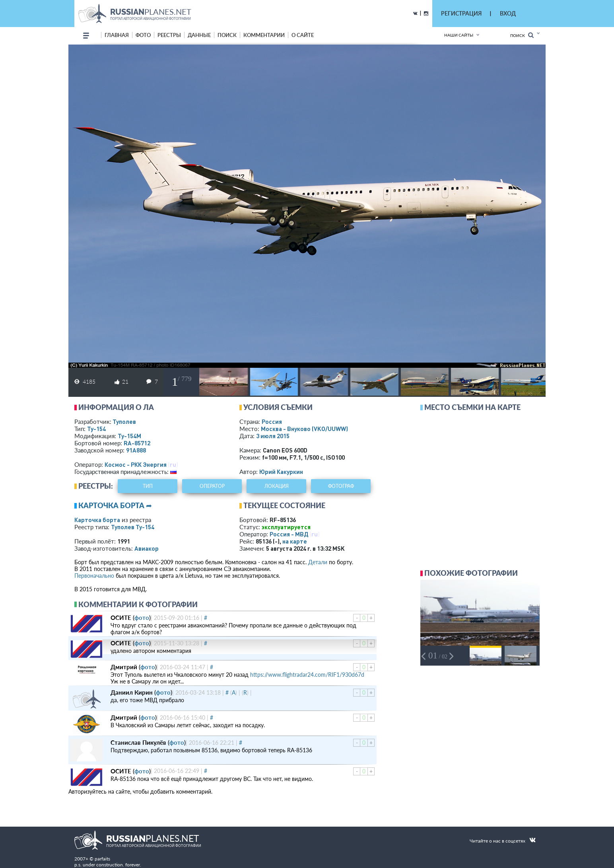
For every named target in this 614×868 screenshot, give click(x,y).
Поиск (522, 35)
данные (199, 35)
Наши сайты (459, 35)
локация (277, 486)
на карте (295, 541)
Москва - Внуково (304, 429)
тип (148, 486)
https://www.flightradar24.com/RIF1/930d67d (307, 675)
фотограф (341, 486)
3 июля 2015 (273, 436)
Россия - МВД (289, 534)
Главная (117, 35)
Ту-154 (96, 429)
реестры (169, 35)
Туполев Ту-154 (133, 527)
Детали (318, 562)
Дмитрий (124, 667)
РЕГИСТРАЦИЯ (461, 13)
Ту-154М (129, 436)
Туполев (124, 421)
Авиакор (147, 548)
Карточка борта (97, 520)
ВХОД (508, 13)
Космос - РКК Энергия (136, 464)
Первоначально (94, 576)
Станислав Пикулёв (138, 742)
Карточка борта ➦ (115, 505)
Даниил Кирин (132, 692)
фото (143, 35)
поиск (227, 35)
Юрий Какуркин (281, 472)
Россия (272, 421)
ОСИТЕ (121, 618)
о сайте (303, 35)
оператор (212, 486)
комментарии (264, 35)
